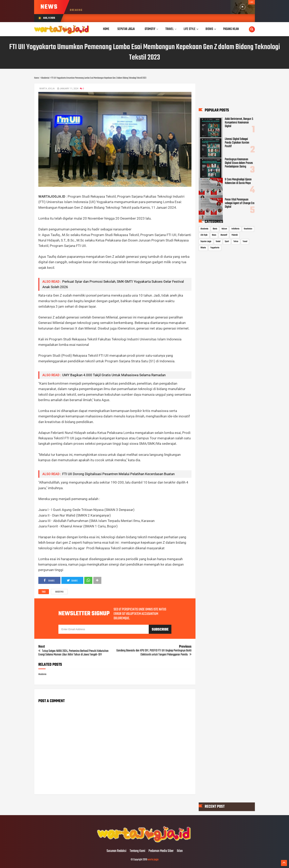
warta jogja (153, 860)
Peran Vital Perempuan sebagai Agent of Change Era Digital (240, 203)
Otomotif (224, 235)
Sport (227, 241)
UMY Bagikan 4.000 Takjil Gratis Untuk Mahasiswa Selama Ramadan (114, 375)
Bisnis (215, 229)
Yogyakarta (215, 248)
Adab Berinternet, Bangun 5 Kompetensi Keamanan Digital (239, 123)
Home (106, 29)
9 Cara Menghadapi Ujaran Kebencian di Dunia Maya (238, 181)
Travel (245, 241)
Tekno (236, 241)
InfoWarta (235, 229)
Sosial (218, 241)
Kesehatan (248, 229)
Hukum (224, 229)
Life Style (204, 235)
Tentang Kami (137, 851)
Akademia (59, 592)
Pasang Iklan (231, 29)
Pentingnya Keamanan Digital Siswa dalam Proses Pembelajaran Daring (239, 163)
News (214, 235)
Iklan (180, 851)
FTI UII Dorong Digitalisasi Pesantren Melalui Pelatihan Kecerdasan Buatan (118, 474)
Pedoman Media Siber (161, 851)
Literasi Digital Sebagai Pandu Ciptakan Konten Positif (237, 143)
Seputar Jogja (206, 241)
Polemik (235, 235)
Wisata (203, 248)
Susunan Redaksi (117, 851)
